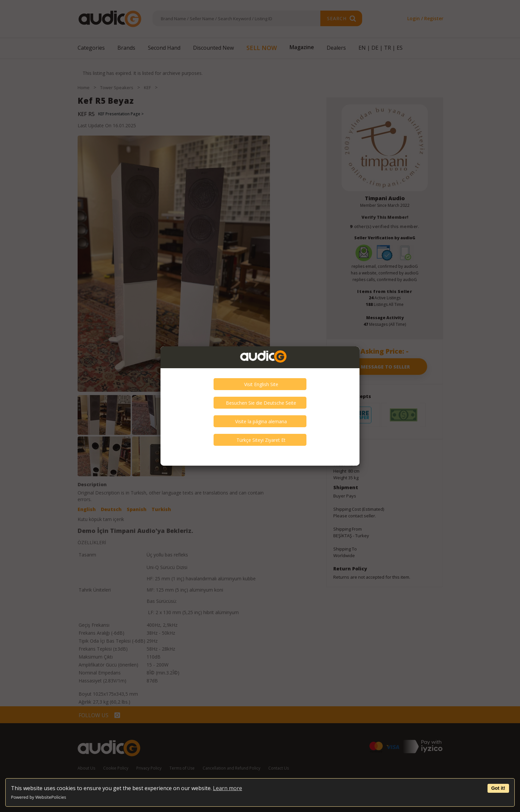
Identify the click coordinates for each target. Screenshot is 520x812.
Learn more (227, 788)
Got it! (498, 788)
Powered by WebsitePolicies (38, 797)
